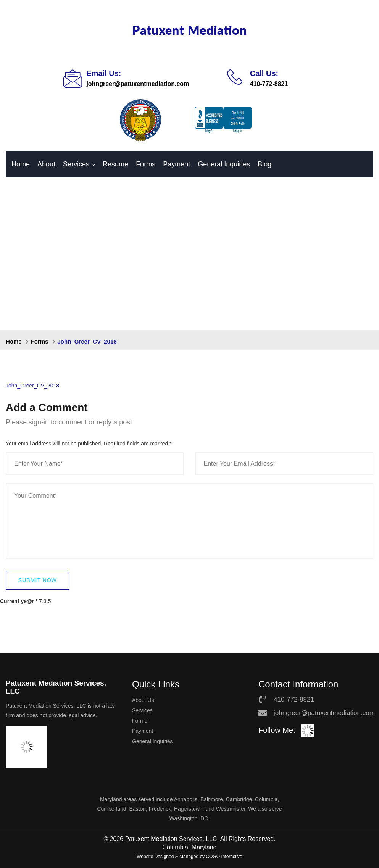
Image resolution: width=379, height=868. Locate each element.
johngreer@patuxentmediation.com (138, 84)
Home (21, 164)
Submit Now (38, 580)
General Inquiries (224, 164)
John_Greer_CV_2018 (32, 386)
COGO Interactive (224, 857)
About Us (143, 700)
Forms (146, 164)
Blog (264, 164)
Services (76, 164)
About (46, 164)
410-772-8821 (269, 84)
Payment (177, 164)
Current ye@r (19, 601)
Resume (115, 164)
